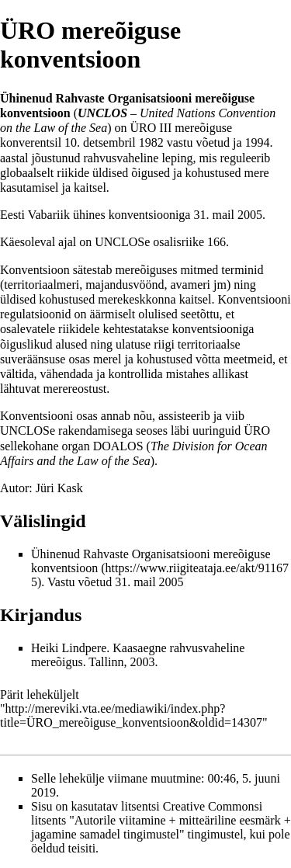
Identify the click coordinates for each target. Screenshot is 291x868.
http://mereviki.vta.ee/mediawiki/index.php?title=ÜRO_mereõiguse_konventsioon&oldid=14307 (131, 715)
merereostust (75, 389)
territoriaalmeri (42, 285)
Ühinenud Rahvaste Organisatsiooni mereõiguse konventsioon (151, 561)
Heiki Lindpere (69, 648)
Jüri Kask (59, 488)
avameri (191, 285)
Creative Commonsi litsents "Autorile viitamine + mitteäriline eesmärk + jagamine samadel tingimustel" (161, 820)
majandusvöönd (125, 285)
